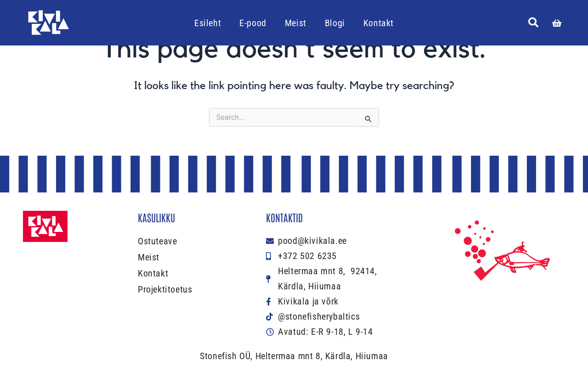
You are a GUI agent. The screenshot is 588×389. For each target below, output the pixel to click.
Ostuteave (157, 241)
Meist (296, 23)
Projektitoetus (165, 289)
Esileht (208, 23)
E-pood (253, 23)
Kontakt (379, 23)
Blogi (335, 23)
